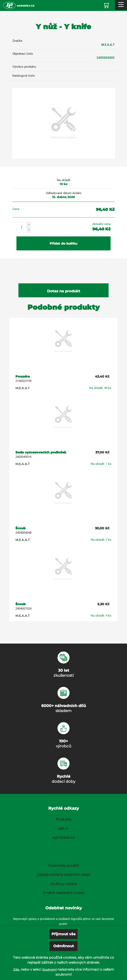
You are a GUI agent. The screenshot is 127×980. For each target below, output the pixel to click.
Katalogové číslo (24, 76)
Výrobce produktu (24, 67)
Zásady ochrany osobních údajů (63, 875)
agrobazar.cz (64, 837)
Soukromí (49, 970)
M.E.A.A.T (108, 45)
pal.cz (63, 828)
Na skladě (64, 180)
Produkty (63, 819)
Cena (16, 209)
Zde (16, 970)
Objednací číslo (23, 54)
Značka (17, 41)
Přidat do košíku (63, 244)
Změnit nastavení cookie (63, 893)
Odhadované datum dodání (64, 193)
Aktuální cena (101, 224)
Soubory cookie (63, 884)
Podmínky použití (63, 866)
